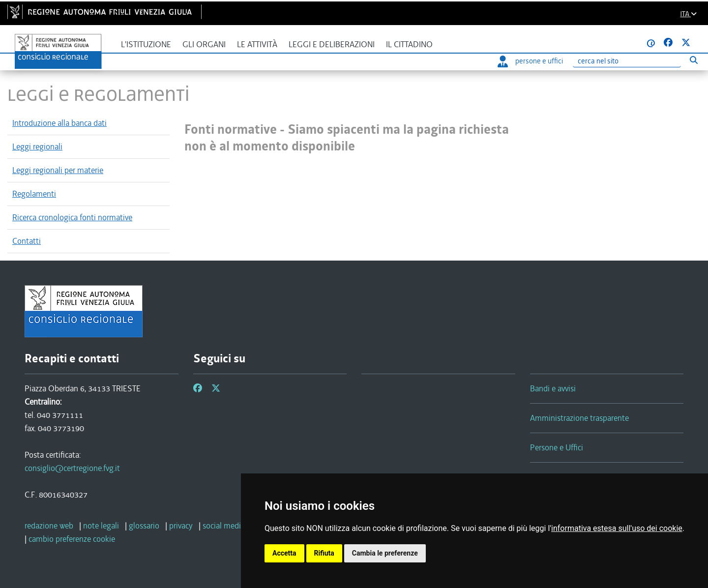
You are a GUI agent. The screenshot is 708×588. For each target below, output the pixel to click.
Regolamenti (34, 194)
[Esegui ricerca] (693, 60)
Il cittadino (409, 44)
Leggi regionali (37, 147)
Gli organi (204, 44)
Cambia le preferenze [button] (385, 553)
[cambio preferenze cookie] (72, 539)
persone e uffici (530, 61)
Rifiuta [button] (324, 553)
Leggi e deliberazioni (332, 44)
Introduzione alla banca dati (59, 123)
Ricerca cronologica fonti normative (72, 217)
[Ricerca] (627, 61)
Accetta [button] (284, 553)
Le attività (257, 44)
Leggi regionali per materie (58, 170)
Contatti (27, 241)
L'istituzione (146, 44)
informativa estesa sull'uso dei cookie (617, 528)
